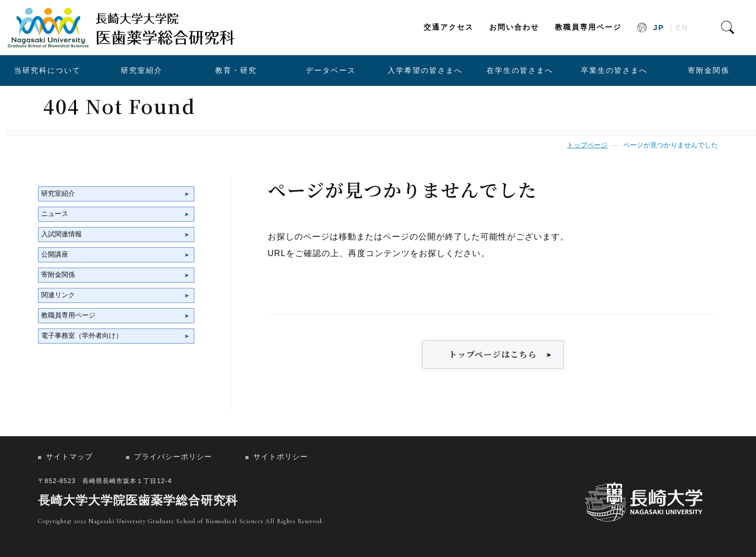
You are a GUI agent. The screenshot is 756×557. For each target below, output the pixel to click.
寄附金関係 (709, 70)
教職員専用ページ (588, 27)
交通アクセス (449, 27)
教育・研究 (236, 70)
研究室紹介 (142, 70)
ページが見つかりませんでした (671, 145)
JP (659, 28)
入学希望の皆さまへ (425, 70)
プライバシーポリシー (173, 457)
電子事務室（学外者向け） (82, 336)
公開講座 (55, 254)
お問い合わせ (514, 27)
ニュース (55, 214)
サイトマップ (69, 457)
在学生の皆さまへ (520, 70)
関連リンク (58, 295)
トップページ (587, 145)
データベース (331, 70)
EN (682, 28)
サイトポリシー (281, 457)
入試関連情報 (61, 234)
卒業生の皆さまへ (614, 70)
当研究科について (47, 70)
